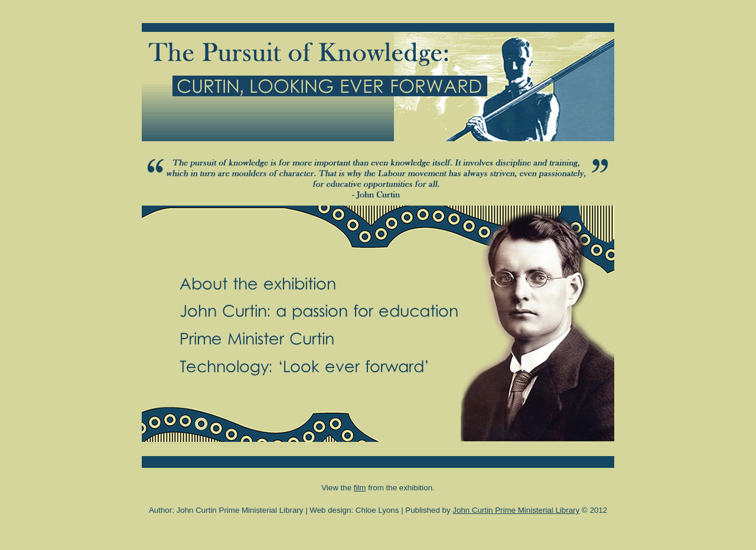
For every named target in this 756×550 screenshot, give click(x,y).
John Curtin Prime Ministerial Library (516, 510)
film (360, 488)
